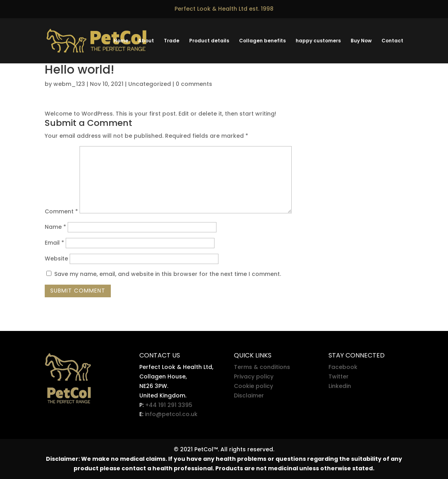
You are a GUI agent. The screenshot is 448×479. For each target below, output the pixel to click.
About (146, 41)
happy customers (318, 41)
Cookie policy (253, 386)
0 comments (194, 84)
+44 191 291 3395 (169, 405)
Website (56, 259)
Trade (172, 41)
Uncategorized (150, 84)
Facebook (343, 367)
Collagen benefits (262, 41)
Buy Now (361, 41)
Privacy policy (254, 376)
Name (55, 227)
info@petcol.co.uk (171, 414)
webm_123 (69, 84)
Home (121, 41)
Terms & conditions (262, 367)
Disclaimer (249, 395)
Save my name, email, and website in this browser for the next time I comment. (168, 274)
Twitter (339, 376)
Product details (209, 41)
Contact (392, 41)
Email (54, 243)
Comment (61, 211)
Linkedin (340, 386)
